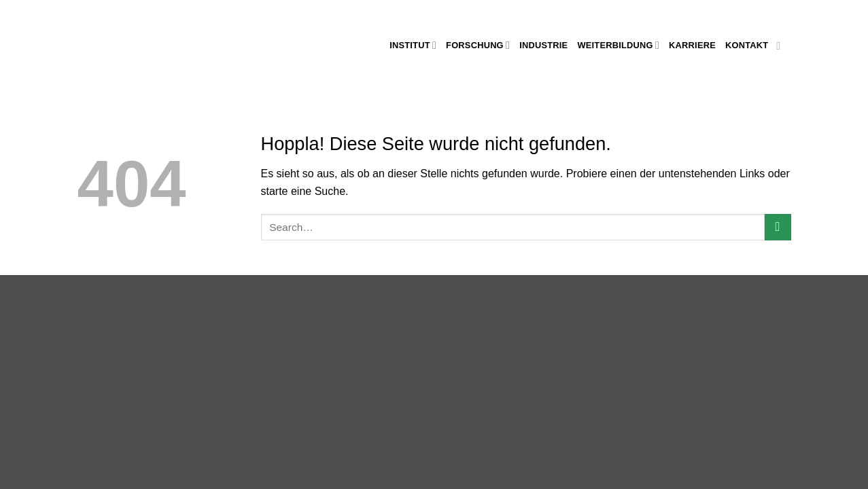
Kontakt (747, 45)
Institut (413, 45)
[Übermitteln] (778, 227)
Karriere (692, 45)
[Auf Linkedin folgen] (782, 46)
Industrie (543, 45)
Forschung (478, 45)
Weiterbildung (618, 45)
